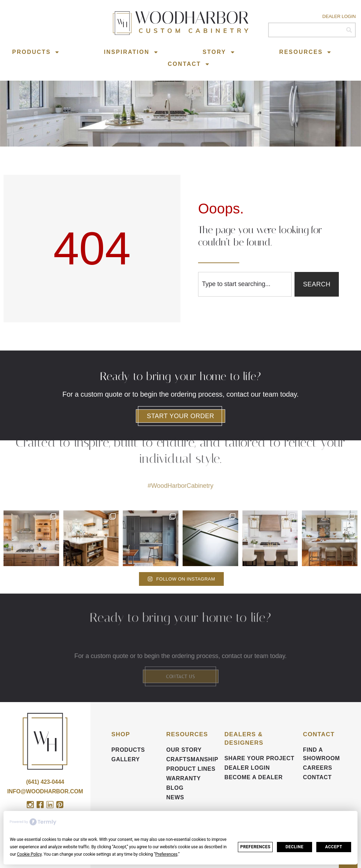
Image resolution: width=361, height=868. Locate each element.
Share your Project (259, 758)
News (175, 797)
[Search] (349, 30)
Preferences (255, 847)
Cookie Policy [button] (29, 854)
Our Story (184, 750)
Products (36, 52)
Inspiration (131, 52)
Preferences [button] (166, 854)
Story (219, 52)
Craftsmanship (192, 759)
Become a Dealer (254, 777)
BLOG (175, 788)
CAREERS (318, 768)
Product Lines (191, 769)
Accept (334, 847)
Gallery (126, 759)
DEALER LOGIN (247, 768)
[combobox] (245, 284)
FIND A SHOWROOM (321, 754)
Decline (294, 847)
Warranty (184, 778)
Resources (306, 52)
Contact (189, 64)
